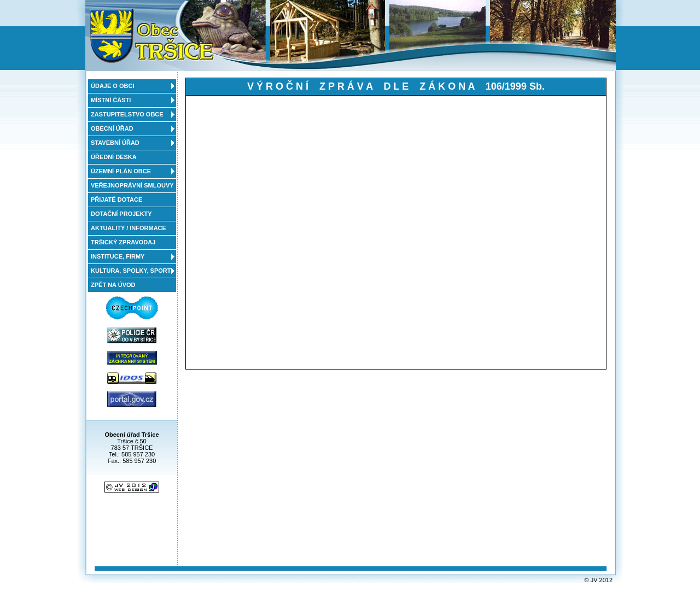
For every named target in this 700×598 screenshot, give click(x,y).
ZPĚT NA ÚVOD (113, 285)
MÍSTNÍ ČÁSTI (111, 100)
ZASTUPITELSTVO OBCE (127, 114)
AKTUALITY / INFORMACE (129, 228)
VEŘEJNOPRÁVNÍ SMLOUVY (132, 185)
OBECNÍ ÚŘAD (112, 128)
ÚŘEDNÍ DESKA (114, 157)
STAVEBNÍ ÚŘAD (115, 143)
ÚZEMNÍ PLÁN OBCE (121, 171)
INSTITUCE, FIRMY (118, 256)
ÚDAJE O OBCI (112, 86)
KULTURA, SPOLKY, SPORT (131, 271)
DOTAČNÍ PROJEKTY (121, 214)
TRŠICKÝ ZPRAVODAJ (123, 242)
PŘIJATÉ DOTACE (116, 200)
